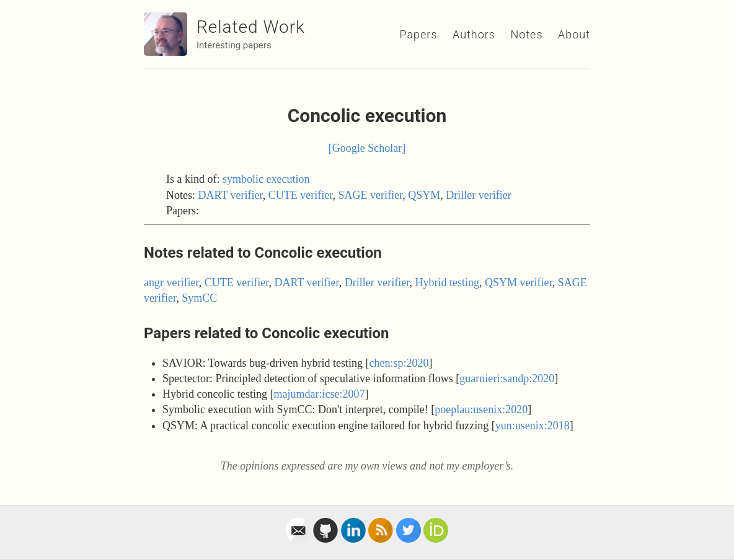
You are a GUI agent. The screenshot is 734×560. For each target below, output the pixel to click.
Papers (418, 34)
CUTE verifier (301, 195)
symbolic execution (266, 179)
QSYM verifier (519, 282)
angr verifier (171, 282)
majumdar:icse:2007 (319, 394)
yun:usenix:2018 (533, 426)
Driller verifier (478, 195)
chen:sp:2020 (399, 363)
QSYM (424, 195)
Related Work (251, 27)
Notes (526, 34)
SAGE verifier (371, 195)
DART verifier (231, 195)
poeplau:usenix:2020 (481, 409)
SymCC (199, 298)
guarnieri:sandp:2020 (507, 378)
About (574, 34)
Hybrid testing (448, 282)
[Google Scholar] (367, 148)
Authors (474, 34)
